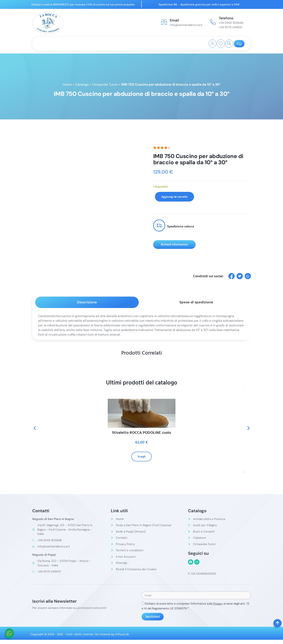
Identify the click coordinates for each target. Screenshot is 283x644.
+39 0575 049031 (231, 27)
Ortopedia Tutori (105, 84)
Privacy (218, 604)
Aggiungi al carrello (177, 196)
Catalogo (82, 84)
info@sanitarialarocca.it (186, 25)
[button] (35, 428)
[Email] (164, 22)
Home (67, 84)
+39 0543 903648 (231, 23)
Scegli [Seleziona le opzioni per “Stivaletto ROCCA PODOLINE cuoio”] (141, 457)
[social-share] (232, 276)
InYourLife (122, 635)
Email (174, 20)
